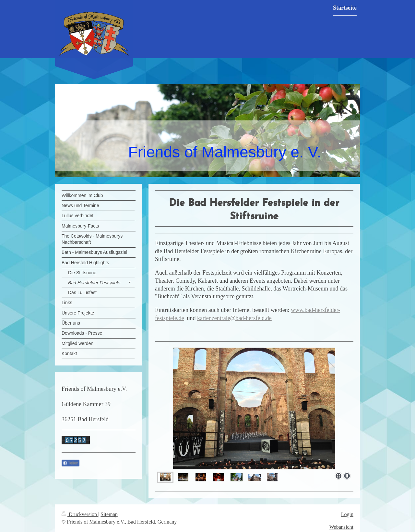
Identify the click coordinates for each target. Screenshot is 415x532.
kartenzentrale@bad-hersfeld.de (234, 318)
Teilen (71, 463)
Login (347, 514)
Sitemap (109, 514)
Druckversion (80, 514)
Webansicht (341, 527)
